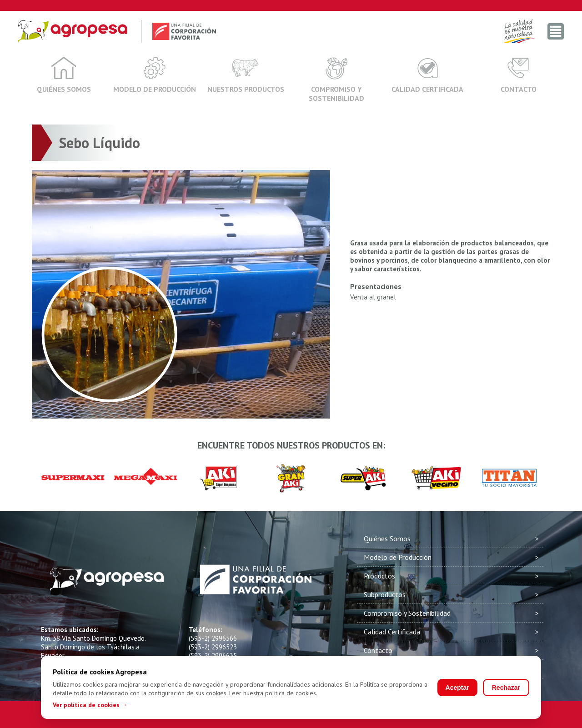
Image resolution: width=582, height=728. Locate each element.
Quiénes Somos (64, 75)
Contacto (519, 75)
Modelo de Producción (155, 75)
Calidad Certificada (427, 75)
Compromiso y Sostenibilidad (336, 80)
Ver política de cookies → (90, 705)
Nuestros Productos (246, 75)
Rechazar (506, 688)
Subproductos (385, 594)
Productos (379, 576)
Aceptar (457, 688)
